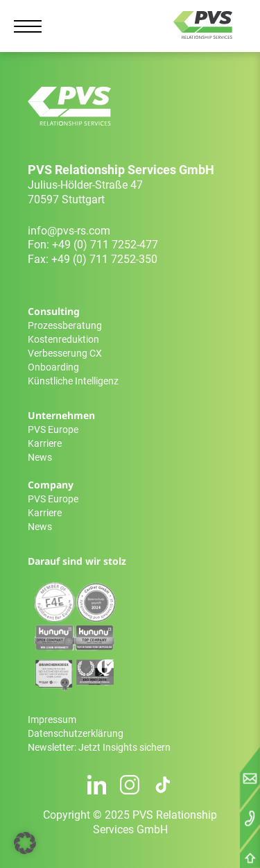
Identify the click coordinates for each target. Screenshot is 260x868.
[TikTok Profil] (163, 785)
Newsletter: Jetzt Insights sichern (99, 747)
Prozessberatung (65, 325)
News (40, 457)
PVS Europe (53, 429)
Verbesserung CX (65, 353)
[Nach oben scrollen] (250, 861)
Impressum (52, 720)
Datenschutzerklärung (76, 733)
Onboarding (53, 367)
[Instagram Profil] (130, 785)
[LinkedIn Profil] (97, 785)
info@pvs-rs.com (69, 231)
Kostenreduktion (63, 339)
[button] (25, 843)
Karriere (45, 443)
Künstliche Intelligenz (73, 381)
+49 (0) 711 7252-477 (105, 245)
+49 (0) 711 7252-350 (104, 259)
